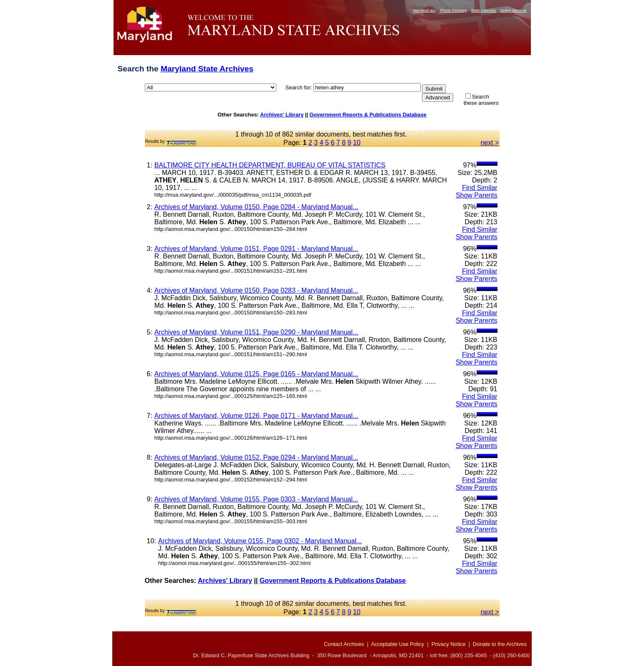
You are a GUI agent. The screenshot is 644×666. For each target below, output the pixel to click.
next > (490, 143)
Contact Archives (344, 644)
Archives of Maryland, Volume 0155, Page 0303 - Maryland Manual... (256, 499)
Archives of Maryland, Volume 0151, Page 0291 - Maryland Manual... (256, 249)
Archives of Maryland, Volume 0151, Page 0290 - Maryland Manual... (256, 332)
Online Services (513, 10)
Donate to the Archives (500, 644)
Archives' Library (282, 115)
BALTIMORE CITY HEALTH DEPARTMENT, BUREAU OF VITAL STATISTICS (270, 165)
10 (357, 143)
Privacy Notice (449, 644)
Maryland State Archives (207, 69)
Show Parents (477, 195)
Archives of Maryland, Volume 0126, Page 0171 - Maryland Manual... (256, 416)
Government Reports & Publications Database (368, 115)
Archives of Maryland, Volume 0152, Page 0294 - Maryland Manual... (256, 457)
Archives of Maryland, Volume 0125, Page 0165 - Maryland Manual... (256, 374)
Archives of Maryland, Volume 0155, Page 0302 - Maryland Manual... (260, 541)
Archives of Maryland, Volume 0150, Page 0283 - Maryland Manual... (256, 290)
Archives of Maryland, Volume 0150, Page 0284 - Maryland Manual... (256, 207)
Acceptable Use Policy (398, 644)
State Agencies (483, 10)
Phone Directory (453, 10)
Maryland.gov (424, 10)
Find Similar (480, 188)
